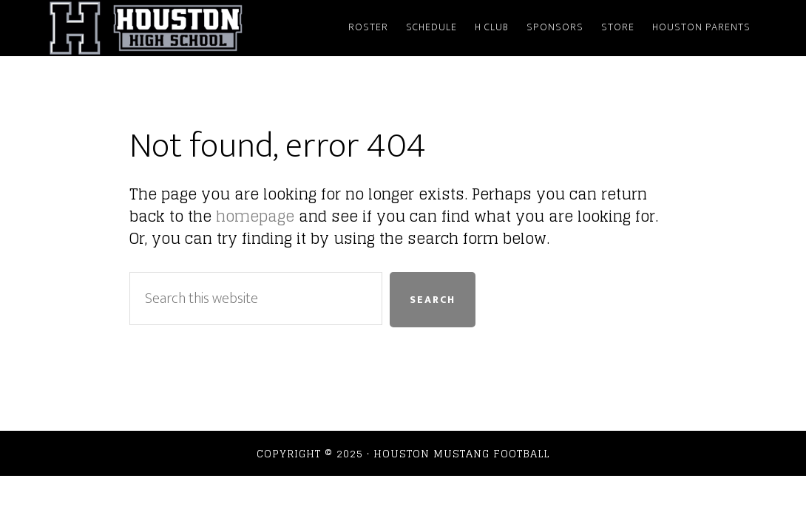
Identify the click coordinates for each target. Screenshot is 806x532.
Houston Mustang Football (181, 28)
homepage (255, 216)
